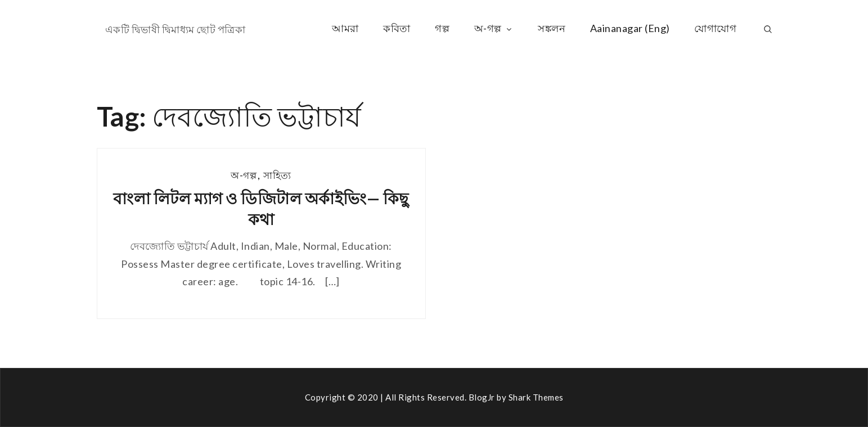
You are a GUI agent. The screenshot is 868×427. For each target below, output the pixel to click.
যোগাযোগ (715, 28)
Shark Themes (536, 397)
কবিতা (397, 28)
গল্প (442, 28)
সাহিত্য (277, 175)
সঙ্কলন (552, 28)
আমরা (345, 28)
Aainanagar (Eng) (630, 28)
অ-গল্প (494, 28)
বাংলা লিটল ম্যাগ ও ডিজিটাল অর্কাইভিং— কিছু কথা (261, 208)
